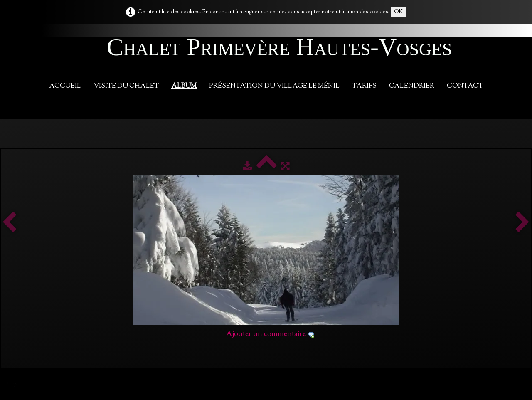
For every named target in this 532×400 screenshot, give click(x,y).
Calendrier (412, 86)
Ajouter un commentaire (266, 334)
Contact (465, 86)
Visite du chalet (126, 86)
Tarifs (364, 86)
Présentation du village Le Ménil (274, 86)
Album (184, 86)
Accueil (65, 86)
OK (398, 12)
